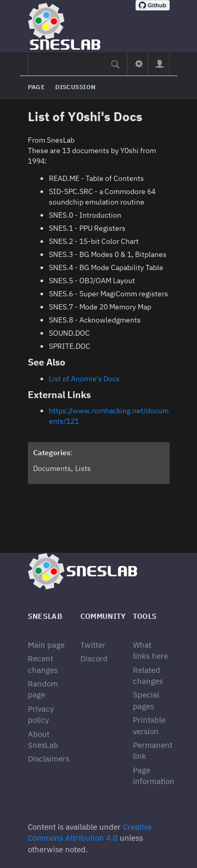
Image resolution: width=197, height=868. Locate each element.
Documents (52, 468)
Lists (83, 468)
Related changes (148, 676)
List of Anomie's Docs (84, 379)
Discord (94, 658)
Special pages (146, 700)
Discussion (75, 87)
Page (37, 87)
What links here (151, 650)
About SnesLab (43, 740)
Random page (43, 689)
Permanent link (153, 751)
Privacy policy (41, 714)
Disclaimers (49, 759)
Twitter (93, 645)
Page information (154, 776)
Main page (46, 645)
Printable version (149, 725)
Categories (52, 453)
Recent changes (43, 664)
